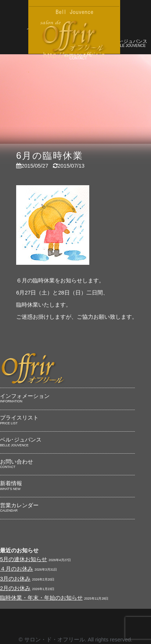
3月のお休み (15, 579)
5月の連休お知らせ (24, 559)
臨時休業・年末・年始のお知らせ (41, 598)
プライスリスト (67, 420)
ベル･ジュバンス (130, 44)
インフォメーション (67, 399)
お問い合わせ (67, 464)
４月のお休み (17, 569)
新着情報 (67, 486)
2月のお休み (15, 588)
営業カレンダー (67, 508)
